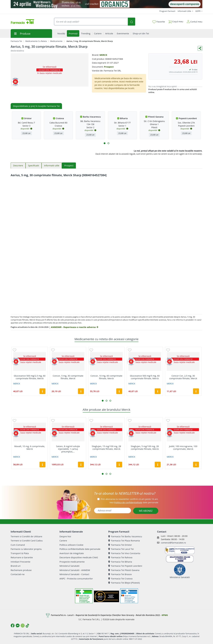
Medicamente (56, 41)
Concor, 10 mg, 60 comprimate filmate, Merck (106, 377)
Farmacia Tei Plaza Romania (124, 541)
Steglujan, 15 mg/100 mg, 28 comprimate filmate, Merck (106, 448)
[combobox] (91, 22)
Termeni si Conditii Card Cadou (27, 541)
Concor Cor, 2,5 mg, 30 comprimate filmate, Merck (183, 377)
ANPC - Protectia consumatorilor (76, 579)
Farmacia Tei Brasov (120, 574)
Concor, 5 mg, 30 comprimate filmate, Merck (68, 377)
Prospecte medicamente (72, 562)
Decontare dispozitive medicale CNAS (79, 557)
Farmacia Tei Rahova (120, 557)
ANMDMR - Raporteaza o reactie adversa (74, 327)
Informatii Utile (185, 11)
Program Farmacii (167, 11)
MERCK (103, 55)
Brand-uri (16, 566)
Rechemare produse (21, 570)
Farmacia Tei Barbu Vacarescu (125, 536)
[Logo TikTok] (27, 626)
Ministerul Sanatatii (69, 566)
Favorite (159, 22)
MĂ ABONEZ (146, 511)
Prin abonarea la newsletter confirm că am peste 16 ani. (130, 499)
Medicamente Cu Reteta (36, 41)
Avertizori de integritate (72, 553)
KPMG (165, 615)
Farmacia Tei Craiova (120, 579)
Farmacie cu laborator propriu (26, 549)
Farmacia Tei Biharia (120, 562)
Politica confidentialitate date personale (80, 549)
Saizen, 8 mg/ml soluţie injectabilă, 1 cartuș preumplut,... (68, 449)
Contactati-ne (18, 574)
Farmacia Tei (16, 41)
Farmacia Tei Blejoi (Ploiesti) (124, 583)
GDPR (198, 11)
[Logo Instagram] (23, 626)
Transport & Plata (20, 553)
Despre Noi (65, 536)
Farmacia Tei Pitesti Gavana (124, 570)
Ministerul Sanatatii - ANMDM (75, 570)
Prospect (109, 67)
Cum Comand (18, 545)
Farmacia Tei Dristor (120, 545)
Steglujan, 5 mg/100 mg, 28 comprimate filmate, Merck (145, 448)
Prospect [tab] (69, 165)
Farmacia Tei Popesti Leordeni (125, 566)
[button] (105, 143)
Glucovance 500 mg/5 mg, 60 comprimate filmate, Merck (145, 377)
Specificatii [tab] (34, 165)
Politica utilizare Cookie (71, 545)
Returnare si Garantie (22, 557)
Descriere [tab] (18, 165)
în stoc (195, 70)
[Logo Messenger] (18, 626)
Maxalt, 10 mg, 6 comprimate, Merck (30, 448)
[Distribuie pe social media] (200, 48)
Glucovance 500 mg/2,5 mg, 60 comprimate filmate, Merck (30, 377)
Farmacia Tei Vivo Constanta (124, 553)
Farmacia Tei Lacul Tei (121, 549)
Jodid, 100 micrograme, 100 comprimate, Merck (183, 448)
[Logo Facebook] (13, 626)
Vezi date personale (134, 502)
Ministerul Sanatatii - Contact (74, 574)
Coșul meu (176, 21)
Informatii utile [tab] (52, 165)
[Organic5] (106, 4)
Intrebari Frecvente (20, 562)
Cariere (63, 541)
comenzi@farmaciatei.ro (173, 543)
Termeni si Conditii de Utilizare (26, 536)
